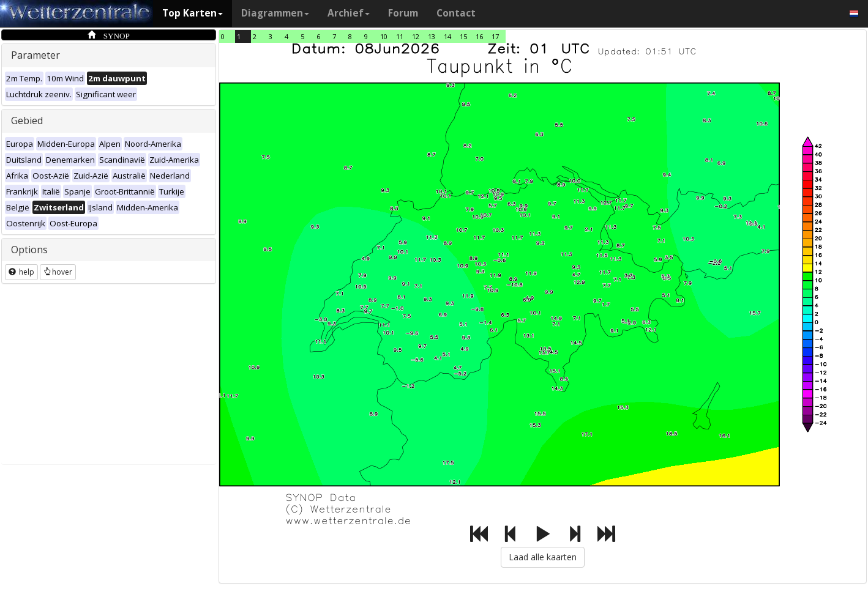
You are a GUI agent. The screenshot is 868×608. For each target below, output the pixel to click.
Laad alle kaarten (543, 557)
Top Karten (193, 13)
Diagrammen (275, 13)
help (21, 272)
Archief (349, 13)
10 (384, 36)
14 (447, 36)
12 (416, 36)
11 (400, 36)
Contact (456, 13)
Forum (403, 13)
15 (463, 36)
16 (479, 36)
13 (432, 36)
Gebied (27, 120)
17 (495, 36)
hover (58, 272)
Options (29, 250)
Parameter (36, 55)
